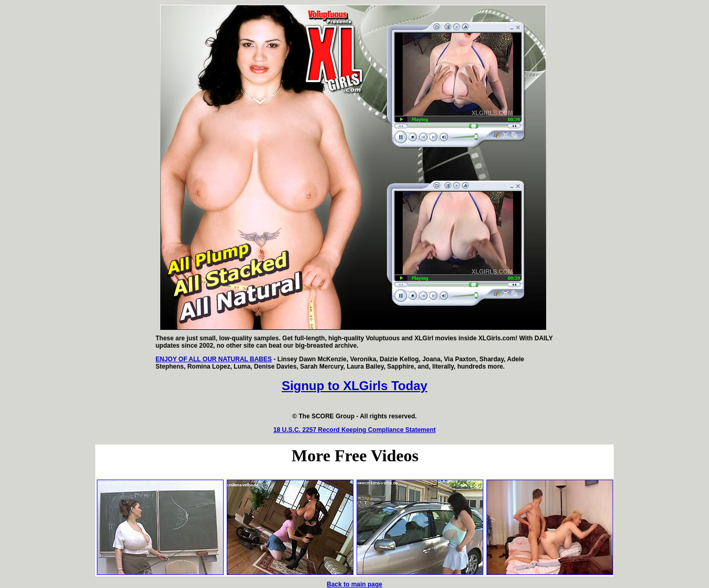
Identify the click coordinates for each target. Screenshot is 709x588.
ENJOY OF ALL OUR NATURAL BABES (214, 359)
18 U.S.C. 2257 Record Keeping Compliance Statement (354, 430)
